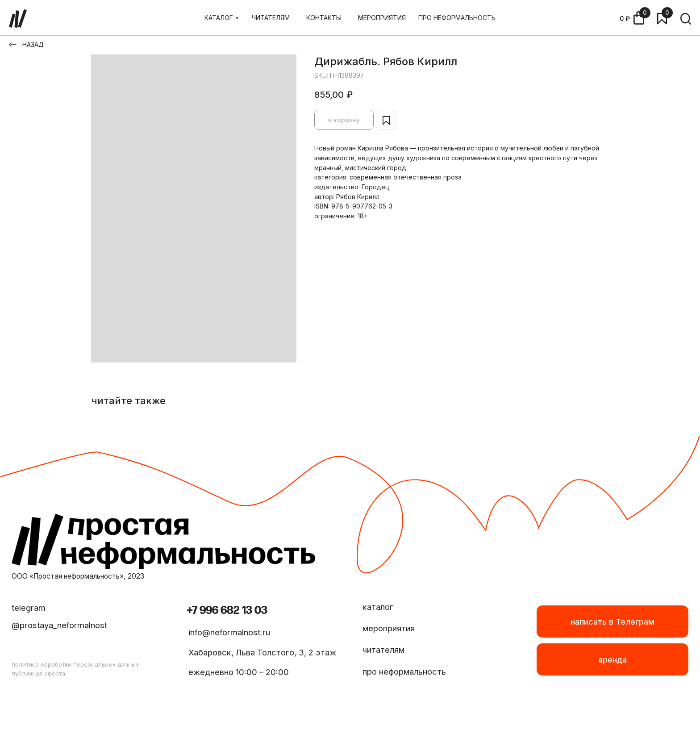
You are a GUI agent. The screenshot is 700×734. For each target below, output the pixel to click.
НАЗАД (33, 44)
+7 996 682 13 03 (227, 610)
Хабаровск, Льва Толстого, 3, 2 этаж (262, 652)
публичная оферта (38, 673)
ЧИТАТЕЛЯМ (271, 18)
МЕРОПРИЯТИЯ (382, 18)
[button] (612, 659)
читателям (383, 650)
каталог (378, 607)
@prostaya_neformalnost (59, 625)
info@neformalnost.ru (229, 632)
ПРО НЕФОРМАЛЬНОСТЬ (457, 18)
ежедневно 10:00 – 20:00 (239, 672)
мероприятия (389, 628)
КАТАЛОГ (219, 18)
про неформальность (404, 671)
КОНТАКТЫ (324, 18)
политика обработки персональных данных (75, 664)
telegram (29, 608)
